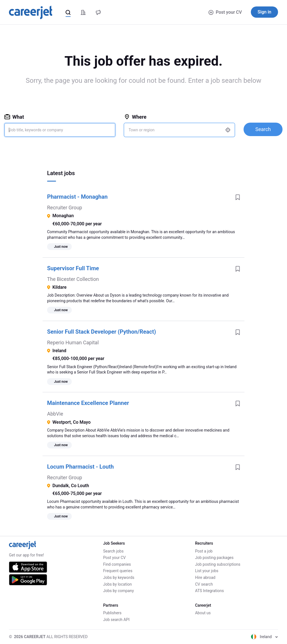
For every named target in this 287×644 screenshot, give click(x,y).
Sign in (264, 12)
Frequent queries (118, 571)
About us (203, 613)
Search (263, 129)
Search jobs (113, 551)
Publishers (112, 613)
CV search (204, 584)
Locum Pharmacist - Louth (80, 467)
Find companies (117, 564)
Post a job (204, 551)
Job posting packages (214, 558)
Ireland (264, 637)
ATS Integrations (210, 591)
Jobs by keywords (119, 577)
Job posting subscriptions (218, 564)
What (14, 117)
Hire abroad (205, 577)
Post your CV (225, 12)
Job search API (116, 620)
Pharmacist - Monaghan (77, 197)
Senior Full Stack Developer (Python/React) (102, 332)
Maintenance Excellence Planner (88, 403)
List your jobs (207, 571)
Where (135, 117)
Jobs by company (119, 591)
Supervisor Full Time (73, 268)
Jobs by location (117, 584)
